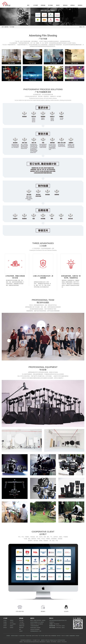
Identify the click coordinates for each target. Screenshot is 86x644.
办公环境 (12, 622)
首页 (28, 5)
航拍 (20, 629)
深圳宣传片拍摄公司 (15, 636)
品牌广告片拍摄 (35, 636)
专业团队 (5, 622)
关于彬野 (36, 5)
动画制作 (21, 631)
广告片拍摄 (12, 27)
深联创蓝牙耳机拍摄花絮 (35, 629)
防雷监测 (77, 636)
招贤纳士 (73, 5)
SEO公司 (63, 636)
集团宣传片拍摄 (48, 636)
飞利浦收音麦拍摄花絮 (34, 626)
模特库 (58, 5)
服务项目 (6, 27)
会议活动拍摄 (22, 624)
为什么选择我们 (13, 624)
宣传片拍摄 (21, 620)
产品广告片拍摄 (41, 636)
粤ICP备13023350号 (61, 640)
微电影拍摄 (21, 628)
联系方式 (51, 618)
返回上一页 (82, 27)
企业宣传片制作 (22, 636)
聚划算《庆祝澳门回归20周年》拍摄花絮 (38, 620)
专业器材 (5, 624)
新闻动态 (65, 5)
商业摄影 (67, 636)
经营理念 (12, 620)
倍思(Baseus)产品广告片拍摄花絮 (37, 624)
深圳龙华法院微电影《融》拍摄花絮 (37, 622)
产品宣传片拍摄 (28, 636)
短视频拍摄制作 (72, 636)
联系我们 (80, 5)
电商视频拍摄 (54, 636)
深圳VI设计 (59, 636)
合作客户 (5, 626)
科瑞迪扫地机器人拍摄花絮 (35, 628)
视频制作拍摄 (22, 626)
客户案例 (50, 5)
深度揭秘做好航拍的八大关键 (36, 631)
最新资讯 (32, 618)
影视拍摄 (43, 5)
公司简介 (5, 620)
